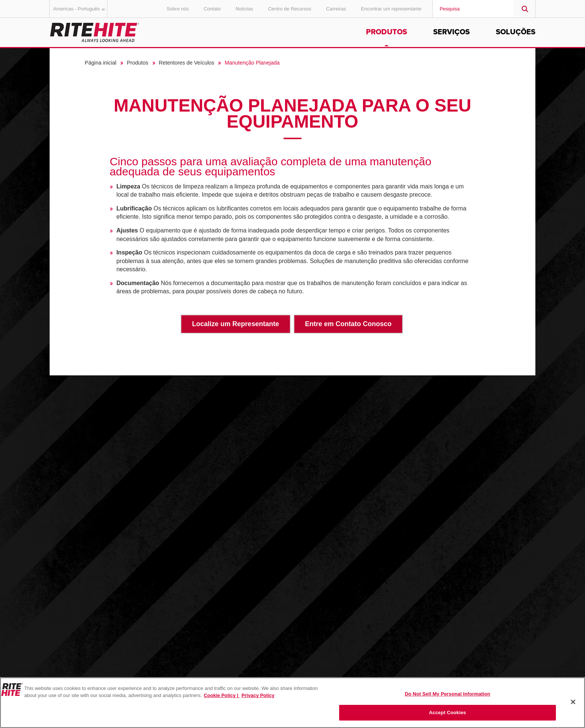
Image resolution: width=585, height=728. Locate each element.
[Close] (573, 702)
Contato (212, 9)
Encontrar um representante (391, 9)
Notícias (245, 9)
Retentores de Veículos (187, 63)
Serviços (451, 32)
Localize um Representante (236, 324)
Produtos (387, 32)
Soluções (516, 32)
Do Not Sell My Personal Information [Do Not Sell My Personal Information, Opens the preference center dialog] (448, 694)
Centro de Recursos (290, 9)
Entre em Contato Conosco (348, 324)
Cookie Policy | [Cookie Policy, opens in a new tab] (222, 695)
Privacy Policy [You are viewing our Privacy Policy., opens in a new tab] (258, 695)
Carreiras (336, 9)
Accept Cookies (448, 713)
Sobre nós (178, 9)
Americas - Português (80, 9)
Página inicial (101, 63)
